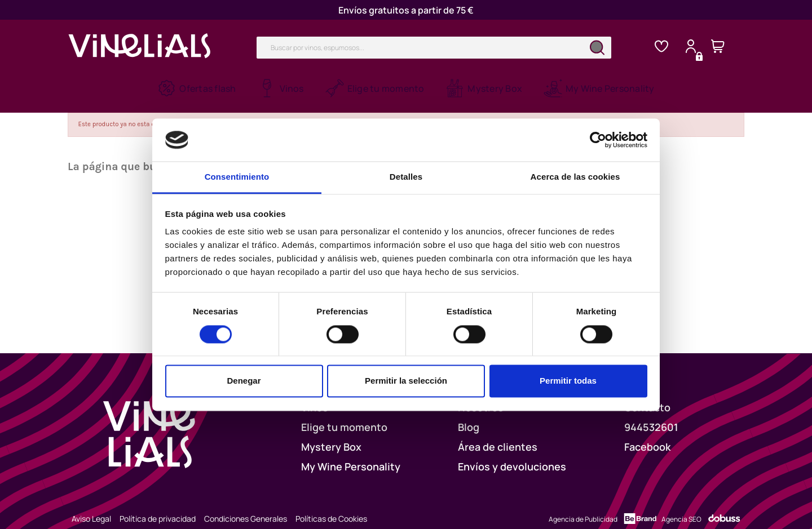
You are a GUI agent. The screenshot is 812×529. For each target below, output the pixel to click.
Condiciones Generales (246, 507)
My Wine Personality (351, 455)
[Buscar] (434, 48)
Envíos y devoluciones (512, 455)
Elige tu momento (344, 415)
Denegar (244, 381)
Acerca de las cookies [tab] (575, 177)
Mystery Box (331, 435)
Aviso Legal (91, 507)
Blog (469, 415)
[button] (281, 88)
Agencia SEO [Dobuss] (681, 507)
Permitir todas (568, 381)
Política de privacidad (158, 507)
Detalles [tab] (406, 177)
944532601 (651, 415)
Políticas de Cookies (331, 507)
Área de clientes (498, 435)
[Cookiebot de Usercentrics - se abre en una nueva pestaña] (598, 140)
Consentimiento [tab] (237, 177)
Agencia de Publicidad (583, 507)
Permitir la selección (406, 381)
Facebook (647, 435)
